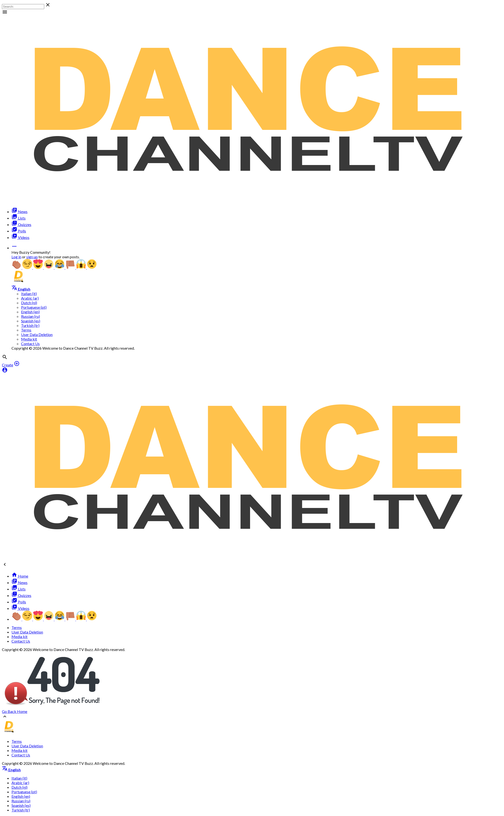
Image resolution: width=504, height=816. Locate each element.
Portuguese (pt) (34, 307)
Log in (16, 257)
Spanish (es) (31, 321)
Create (8, 365)
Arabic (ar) (30, 298)
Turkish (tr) (30, 325)
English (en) (30, 312)
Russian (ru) (30, 316)
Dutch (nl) (29, 303)
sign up (32, 257)
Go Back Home (15, 711)
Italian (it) (29, 294)
